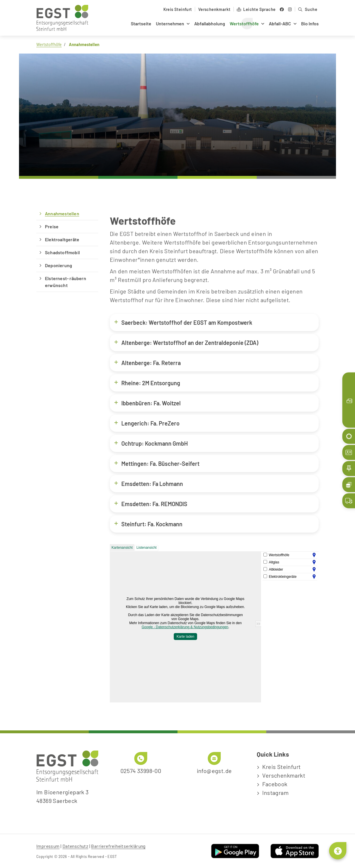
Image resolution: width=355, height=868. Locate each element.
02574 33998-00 (141, 771)
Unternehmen (170, 23)
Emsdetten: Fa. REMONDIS (151, 504)
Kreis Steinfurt (178, 9)
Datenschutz (75, 846)
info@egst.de (214, 771)
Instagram (275, 793)
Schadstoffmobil (62, 252)
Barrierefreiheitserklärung (118, 846)
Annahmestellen (62, 213)
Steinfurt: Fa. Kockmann (148, 524)
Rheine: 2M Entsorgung (147, 383)
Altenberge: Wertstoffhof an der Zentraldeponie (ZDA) (186, 342)
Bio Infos (310, 23)
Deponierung (58, 265)
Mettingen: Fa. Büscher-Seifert (157, 463)
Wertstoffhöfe (244, 23)
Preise (52, 226)
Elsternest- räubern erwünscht (66, 282)
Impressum (48, 846)
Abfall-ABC (280, 23)
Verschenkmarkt (214, 9)
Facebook (275, 784)
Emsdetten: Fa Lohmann (149, 484)
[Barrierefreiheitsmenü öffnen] (338, 851)
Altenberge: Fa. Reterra (147, 363)
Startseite (141, 23)
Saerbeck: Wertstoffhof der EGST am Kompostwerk (183, 322)
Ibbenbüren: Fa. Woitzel (147, 403)
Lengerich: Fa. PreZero (147, 423)
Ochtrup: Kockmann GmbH (151, 443)
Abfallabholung (210, 23)
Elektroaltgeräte (62, 239)
